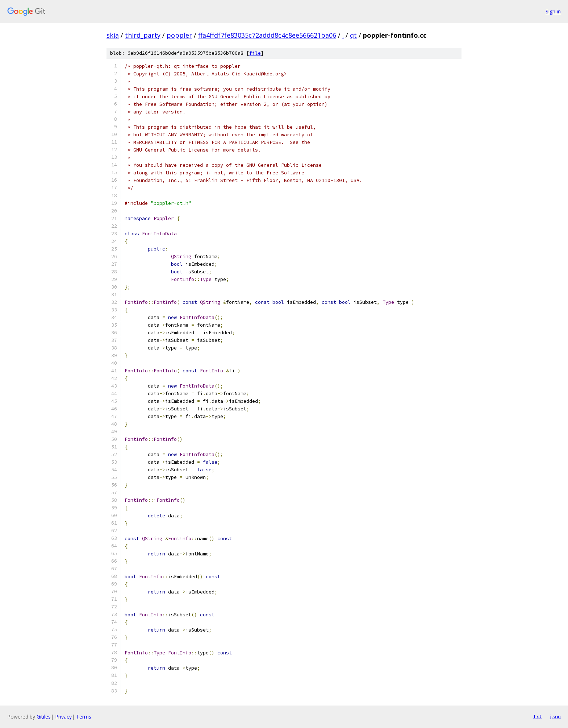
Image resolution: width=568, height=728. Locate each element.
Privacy (63, 717)
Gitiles (44, 717)
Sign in (553, 11)
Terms (84, 717)
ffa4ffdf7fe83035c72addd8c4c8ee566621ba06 (267, 35)
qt (353, 35)
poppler (179, 35)
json (555, 716)
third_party (143, 35)
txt (538, 716)
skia (113, 35)
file (255, 53)
